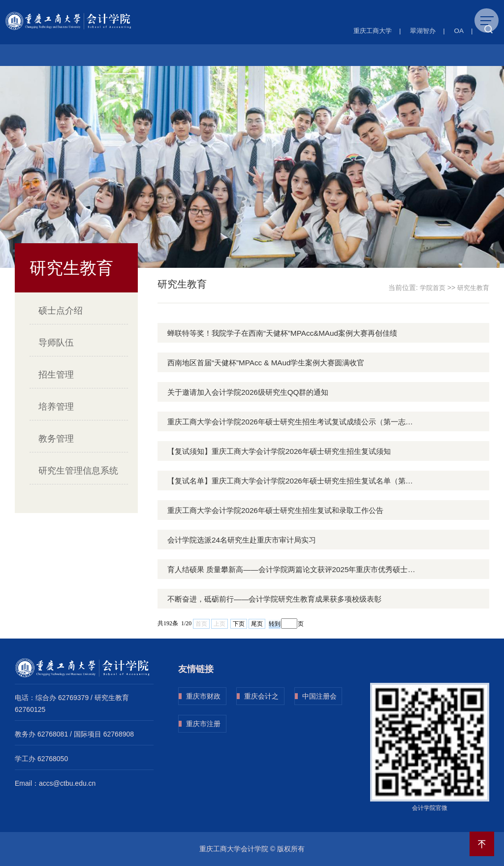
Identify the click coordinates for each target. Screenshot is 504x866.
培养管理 (56, 407)
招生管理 (56, 375)
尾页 (257, 623)
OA (458, 31)
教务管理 (56, 439)
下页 (239, 623)
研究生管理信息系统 (78, 471)
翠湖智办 (421, 31)
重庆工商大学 (368, 31)
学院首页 (429, 288)
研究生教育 (472, 288)
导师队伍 (56, 343)
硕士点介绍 (61, 311)
